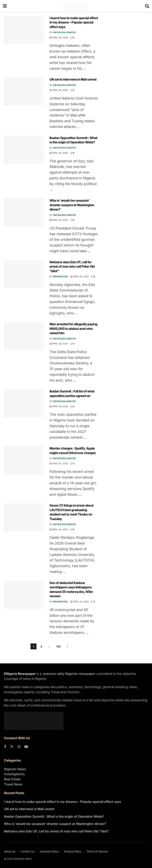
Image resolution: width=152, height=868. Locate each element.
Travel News (13, 784)
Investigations (14, 774)
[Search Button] (147, 6)
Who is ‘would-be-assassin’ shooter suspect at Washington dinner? (72, 205)
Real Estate (12, 779)
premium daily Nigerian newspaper (69, 674)
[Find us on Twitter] (12, 747)
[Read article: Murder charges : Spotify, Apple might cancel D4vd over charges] (24, 460)
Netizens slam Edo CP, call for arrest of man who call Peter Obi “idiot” (72, 267)
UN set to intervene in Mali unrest (73, 79)
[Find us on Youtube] (26, 747)
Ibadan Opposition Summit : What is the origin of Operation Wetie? (54, 816)
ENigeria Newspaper (20, 674)
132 (58, 646)
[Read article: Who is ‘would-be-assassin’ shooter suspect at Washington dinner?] (24, 212)
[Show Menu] (5, 6)
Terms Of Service (97, 851)
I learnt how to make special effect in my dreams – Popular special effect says (74, 22)
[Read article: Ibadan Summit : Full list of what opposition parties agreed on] (24, 403)
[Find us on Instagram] (19, 747)
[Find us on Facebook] (5, 747)
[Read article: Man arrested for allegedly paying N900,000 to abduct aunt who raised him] (24, 336)
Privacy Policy (73, 851)
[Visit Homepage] (76, 6)
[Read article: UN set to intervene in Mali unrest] (24, 91)
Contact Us (28, 851)
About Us (10, 851)
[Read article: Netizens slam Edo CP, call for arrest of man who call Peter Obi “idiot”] (24, 274)
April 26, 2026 (59, 38)
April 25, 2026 (59, 464)
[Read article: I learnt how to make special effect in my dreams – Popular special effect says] (24, 30)
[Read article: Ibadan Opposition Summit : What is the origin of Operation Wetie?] (24, 150)
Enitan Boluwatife (65, 32)
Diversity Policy (49, 851)
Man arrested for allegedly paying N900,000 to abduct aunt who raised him (73, 329)
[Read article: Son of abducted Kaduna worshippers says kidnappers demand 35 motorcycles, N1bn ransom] (24, 595)
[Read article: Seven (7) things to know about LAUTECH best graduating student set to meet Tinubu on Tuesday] (24, 517)
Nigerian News (15, 769)
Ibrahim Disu (61, 276)
